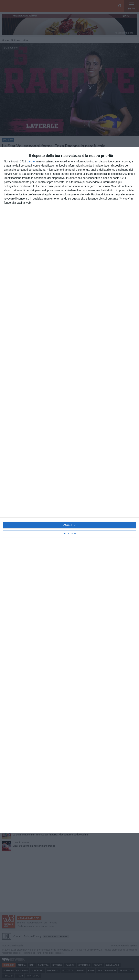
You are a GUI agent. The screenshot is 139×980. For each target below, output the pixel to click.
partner (31, 161)
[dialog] (69, 490)
